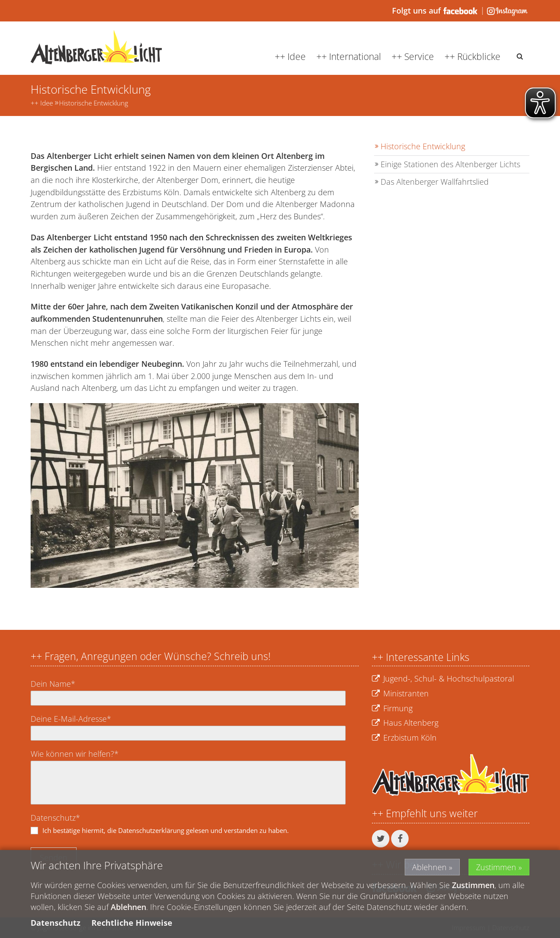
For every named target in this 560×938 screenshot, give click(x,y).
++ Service (413, 56)
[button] (381, 839)
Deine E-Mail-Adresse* (71, 719)
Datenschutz (56, 924)
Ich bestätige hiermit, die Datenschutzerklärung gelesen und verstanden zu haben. (166, 830)
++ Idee (290, 56)
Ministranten (400, 694)
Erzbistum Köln (404, 738)
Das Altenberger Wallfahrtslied (435, 182)
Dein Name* (53, 684)
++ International (349, 56)
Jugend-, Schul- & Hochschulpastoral (443, 679)
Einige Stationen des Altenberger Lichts (450, 164)
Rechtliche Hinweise (132, 924)
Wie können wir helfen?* (75, 754)
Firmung (392, 709)
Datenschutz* (55, 818)
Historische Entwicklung (94, 103)
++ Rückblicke (472, 56)
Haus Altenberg (405, 723)
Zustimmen (496, 868)
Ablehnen (429, 868)
